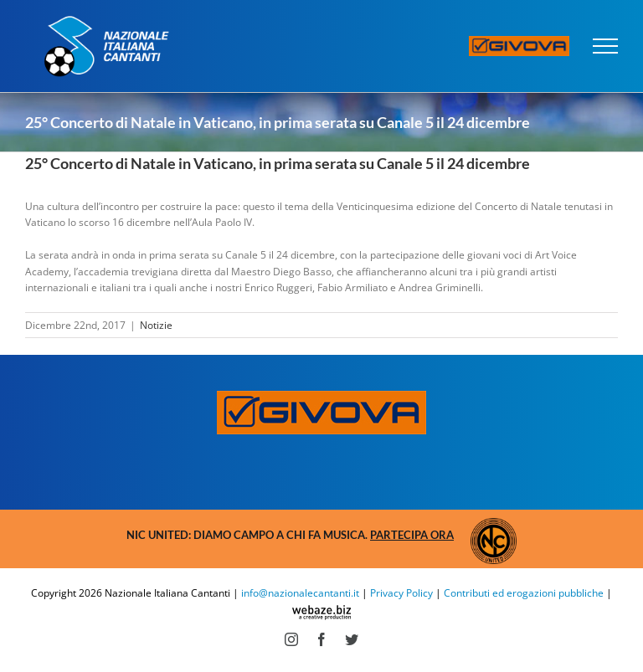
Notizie (156, 325)
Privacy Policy (401, 593)
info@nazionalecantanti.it (300, 593)
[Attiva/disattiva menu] (606, 46)
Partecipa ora (412, 535)
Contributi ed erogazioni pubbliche (524, 593)
